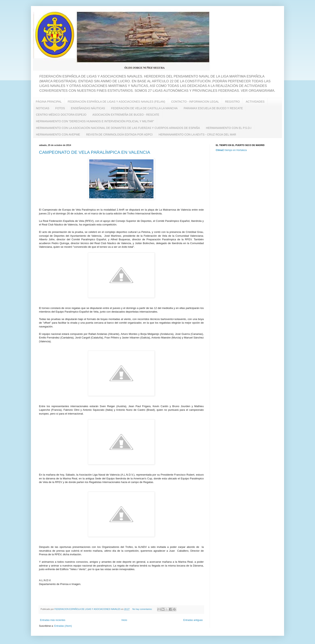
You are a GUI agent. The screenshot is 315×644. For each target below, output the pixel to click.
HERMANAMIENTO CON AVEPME (58, 135)
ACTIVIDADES (255, 102)
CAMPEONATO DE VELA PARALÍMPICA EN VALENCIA (95, 152)
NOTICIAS (43, 108)
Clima (219, 150)
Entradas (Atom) (63, 626)
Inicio (124, 620)
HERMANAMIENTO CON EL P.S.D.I (229, 128)
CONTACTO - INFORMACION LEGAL (195, 102)
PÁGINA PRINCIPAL (49, 102)
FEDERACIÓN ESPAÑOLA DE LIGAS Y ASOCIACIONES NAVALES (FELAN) (116, 102)
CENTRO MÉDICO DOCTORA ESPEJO (61, 115)
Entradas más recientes (53, 620)
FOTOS (60, 108)
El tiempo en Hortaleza (235, 150)
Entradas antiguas (193, 620)
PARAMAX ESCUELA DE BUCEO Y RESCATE (213, 108)
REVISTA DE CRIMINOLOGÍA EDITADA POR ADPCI (119, 135)
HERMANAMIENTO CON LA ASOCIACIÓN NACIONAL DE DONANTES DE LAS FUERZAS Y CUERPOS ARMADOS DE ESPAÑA (118, 128)
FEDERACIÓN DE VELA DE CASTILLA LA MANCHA (144, 108)
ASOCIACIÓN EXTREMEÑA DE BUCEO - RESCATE (126, 115)
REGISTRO (232, 102)
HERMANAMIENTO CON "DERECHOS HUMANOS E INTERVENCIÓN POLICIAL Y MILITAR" (95, 121)
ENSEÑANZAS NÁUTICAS (88, 108)
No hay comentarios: (143, 609)
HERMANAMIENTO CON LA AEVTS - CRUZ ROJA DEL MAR (197, 135)
